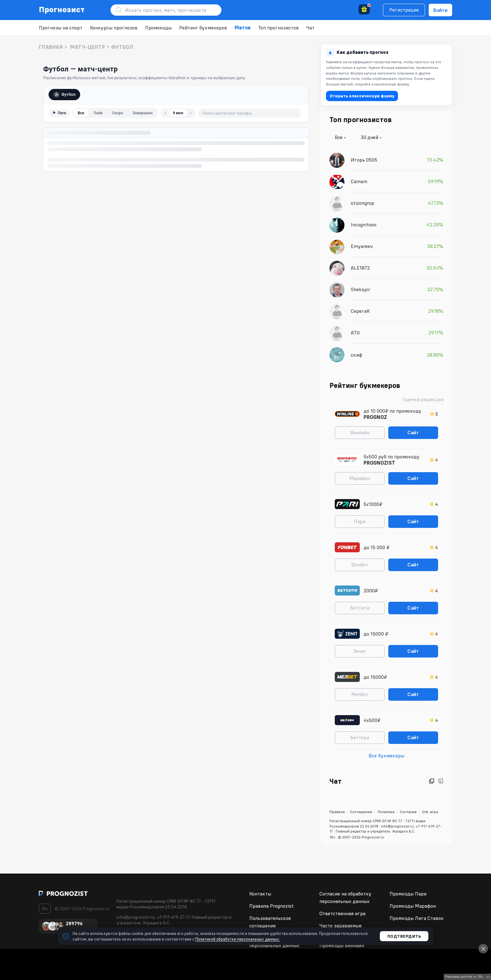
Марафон (360, 478)
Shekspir (360, 289)
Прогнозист (62, 9)
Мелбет (360, 694)
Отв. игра (430, 812)
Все (81, 113)
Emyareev (362, 246)
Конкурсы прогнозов (114, 28)
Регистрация (404, 10)
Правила (337, 812)
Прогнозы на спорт (61, 28)
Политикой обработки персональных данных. (238, 939)
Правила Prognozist (271, 906)
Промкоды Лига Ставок (417, 918)
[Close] (483, 949)
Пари (360, 521)
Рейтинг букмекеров (203, 28)
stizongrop (362, 203)
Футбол (64, 95)
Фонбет (360, 565)
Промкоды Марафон (413, 906)
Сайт (413, 432)
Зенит (360, 651)
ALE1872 (360, 268)
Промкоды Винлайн (342, 945)
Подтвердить (404, 936)
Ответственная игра (342, 913)
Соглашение (361, 812)
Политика (386, 812)
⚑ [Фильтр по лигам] (59, 113)
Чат (310, 28)
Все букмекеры (386, 756)
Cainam (359, 181)
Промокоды (158, 28)
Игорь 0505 (364, 160)
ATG (355, 333)
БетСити (360, 608)
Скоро (118, 113)
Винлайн (360, 432)
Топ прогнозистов (278, 28)
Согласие (408, 812)
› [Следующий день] (191, 113)
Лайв (98, 113)
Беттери (360, 737)
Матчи (243, 28)
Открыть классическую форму (362, 96)
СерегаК (360, 311)
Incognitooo (364, 224)
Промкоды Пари (408, 894)
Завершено (143, 113)
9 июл (178, 113)
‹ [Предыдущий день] (165, 113)
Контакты (260, 894)
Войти (440, 10)
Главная (51, 47)
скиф (357, 355)
